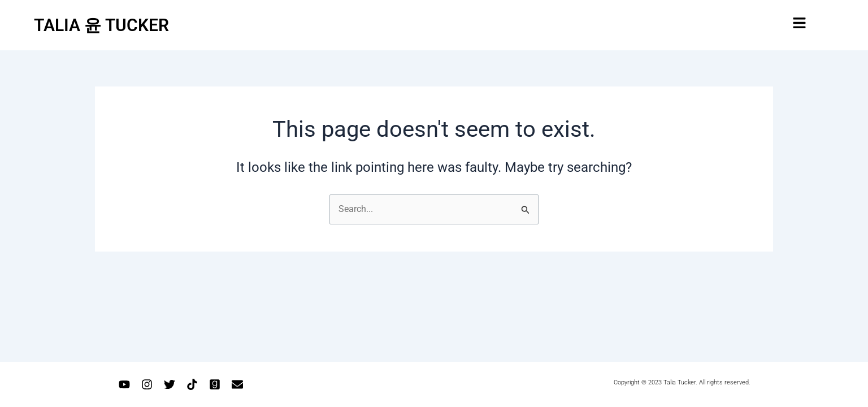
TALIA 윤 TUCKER (101, 25)
